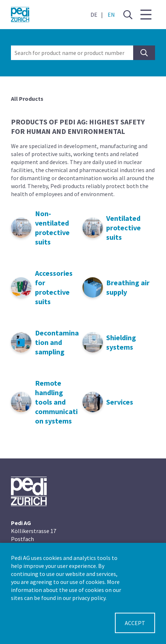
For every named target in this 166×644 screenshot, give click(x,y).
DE (94, 15)
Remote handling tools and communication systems (56, 402)
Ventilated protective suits (123, 228)
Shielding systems (121, 342)
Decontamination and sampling (57, 342)
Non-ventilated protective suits (52, 228)
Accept (135, 623)
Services (120, 402)
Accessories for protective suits (54, 287)
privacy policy (89, 598)
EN (111, 15)
